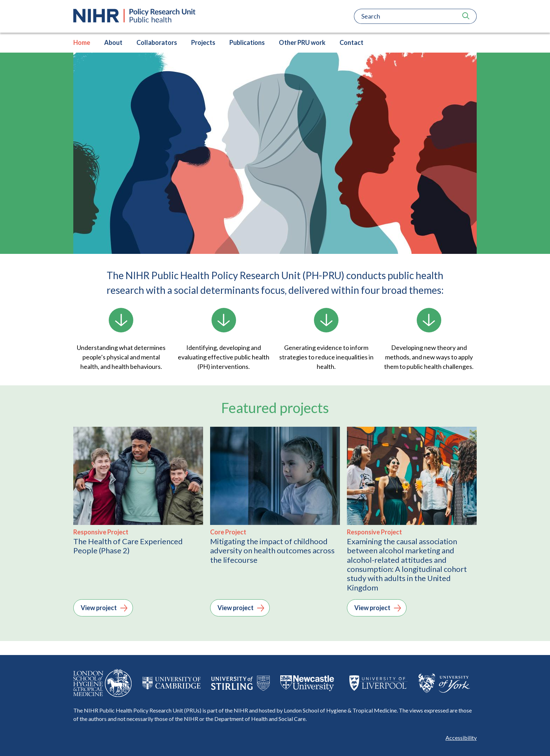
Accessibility (461, 738)
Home (82, 42)
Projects (203, 42)
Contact (351, 42)
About (113, 42)
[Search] (405, 16)
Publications (247, 42)
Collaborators (157, 42)
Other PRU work (302, 42)
